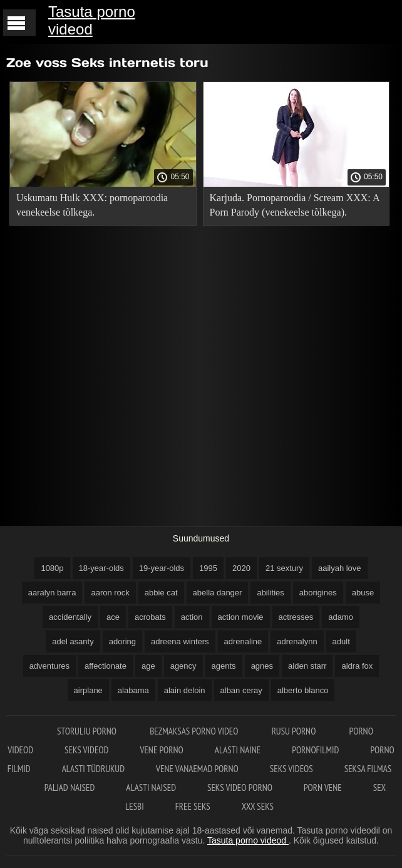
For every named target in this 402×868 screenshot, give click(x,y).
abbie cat (161, 593)
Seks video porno (240, 787)
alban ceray (241, 690)
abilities (270, 593)
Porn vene (323, 787)
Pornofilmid (315, 750)
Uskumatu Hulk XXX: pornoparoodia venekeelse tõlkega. (92, 205)
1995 (208, 568)
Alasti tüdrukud (93, 769)
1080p (52, 568)
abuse (363, 593)
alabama (133, 690)
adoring (122, 641)
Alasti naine (238, 750)
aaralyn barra (52, 593)
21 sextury (284, 568)
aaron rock (110, 593)
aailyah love (340, 568)
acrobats (150, 617)
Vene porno (161, 750)
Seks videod (86, 750)
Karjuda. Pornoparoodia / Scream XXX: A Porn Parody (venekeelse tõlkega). (295, 205)
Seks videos (291, 769)
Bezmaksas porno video (195, 731)
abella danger (218, 593)
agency (183, 666)
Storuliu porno (88, 731)
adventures (49, 666)
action (192, 617)
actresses (296, 617)
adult (341, 641)
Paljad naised (70, 787)
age (148, 666)
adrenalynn (297, 641)
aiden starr (307, 666)
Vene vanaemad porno (197, 769)
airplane (88, 690)
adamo (341, 617)
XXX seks (258, 806)
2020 (241, 568)
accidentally (70, 617)
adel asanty (73, 641)
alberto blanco (303, 690)
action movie (241, 617)
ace (113, 617)
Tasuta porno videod (92, 20)
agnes (262, 666)
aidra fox (357, 666)
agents (224, 666)
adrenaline (243, 641)
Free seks (193, 806)
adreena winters (180, 641)
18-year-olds (101, 568)
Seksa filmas (368, 769)
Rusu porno (295, 731)
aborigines (318, 593)
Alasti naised (151, 787)
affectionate (106, 666)
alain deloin (185, 690)
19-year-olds (162, 568)
